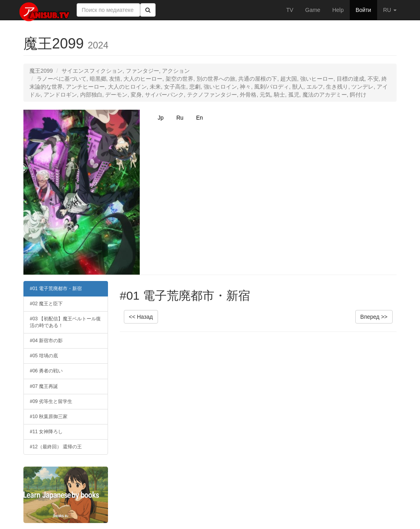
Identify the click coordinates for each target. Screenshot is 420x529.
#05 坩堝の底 (44, 356)
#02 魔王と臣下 (46, 304)
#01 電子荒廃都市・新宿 (56, 289)
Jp (161, 118)
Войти (363, 10)
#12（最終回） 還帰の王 (56, 447)
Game (313, 10)
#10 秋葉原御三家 (49, 417)
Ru (180, 118)
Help (338, 10)
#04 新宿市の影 (46, 341)
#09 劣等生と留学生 (51, 401)
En (199, 118)
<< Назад (141, 317)
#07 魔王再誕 (44, 386)
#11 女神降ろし (46, 432)
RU (390, 10)
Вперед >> (374, 317)
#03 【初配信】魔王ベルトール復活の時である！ (65, 322)
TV (290, 10)
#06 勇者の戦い (46, 371)
